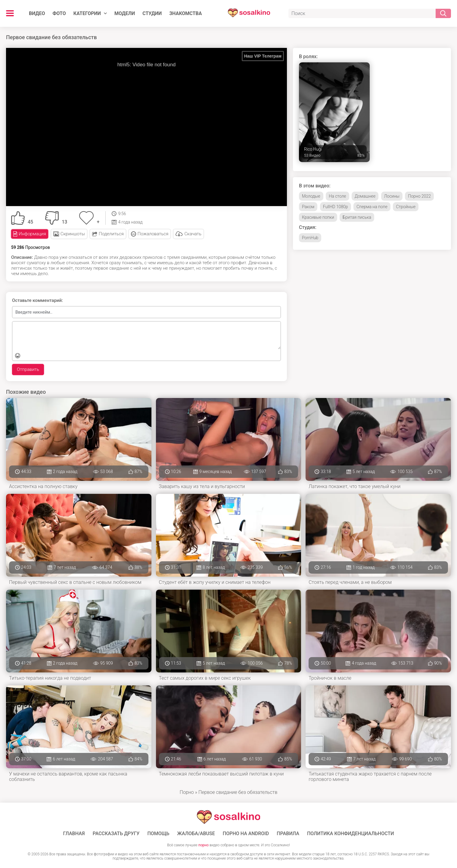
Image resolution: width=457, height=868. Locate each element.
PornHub (310, 238)
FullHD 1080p (336, 207)
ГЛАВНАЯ (74, 834)
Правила (288, 834)
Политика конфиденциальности (351, 834)
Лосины (392, 196)
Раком (308, 207)
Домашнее (365, 196)
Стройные (406, 207)
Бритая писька (357, 217)
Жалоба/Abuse (196, 834)
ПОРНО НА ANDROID (246, 834)
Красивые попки (318, 217)
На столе (337, 196)
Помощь (158, 834)
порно (204, 845)
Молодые (311, 196)
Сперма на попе (372, 207)
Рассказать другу (116, 834)
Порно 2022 (419, 196)
